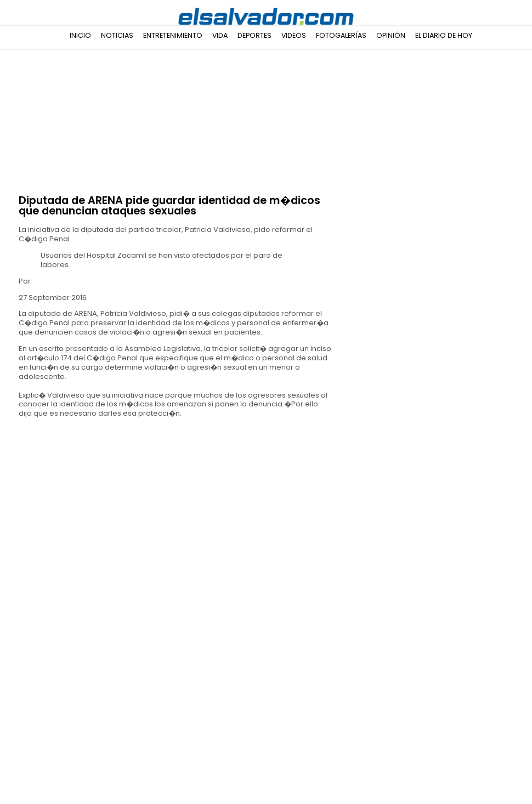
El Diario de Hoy (444, 35)
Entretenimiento (173, 35)
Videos (294, 35)
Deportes (254, 35)
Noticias (117, 35)
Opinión (391, 35)
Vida (220, 35)
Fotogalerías (341, 35)
